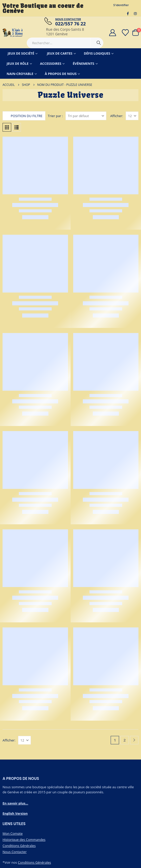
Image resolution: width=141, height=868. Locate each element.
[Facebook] (128, 13)
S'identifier (121, 5)
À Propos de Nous (61, 74)
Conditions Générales (19, 846)
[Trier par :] (86, 116)
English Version (15, 813)
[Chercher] (99, 43)
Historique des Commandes (24, 840)
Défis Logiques (97, 53)
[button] (24, 116)
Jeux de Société (21, 53)
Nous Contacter (15, 852)
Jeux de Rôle (18, 64)
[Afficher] (132, 116)
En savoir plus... (15, 803)
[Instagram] (135, 13)
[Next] (134, 740)
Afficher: (117, 116)
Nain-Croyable (20, 74)
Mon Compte (13, 833)
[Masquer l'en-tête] (13, 33)
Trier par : (55, 116)
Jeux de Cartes (60, 53)
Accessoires (51, 64)
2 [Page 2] (125, 740)
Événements (83, 64)
